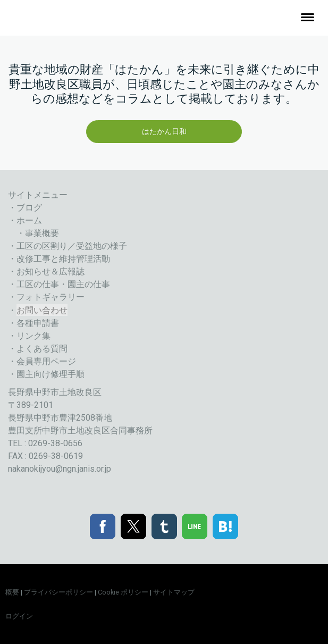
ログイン (19, 616)
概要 (12, 592)
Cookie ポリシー (123, 592)
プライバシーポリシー (58, 592)
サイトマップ (174, 592)
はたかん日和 (164, 131)
